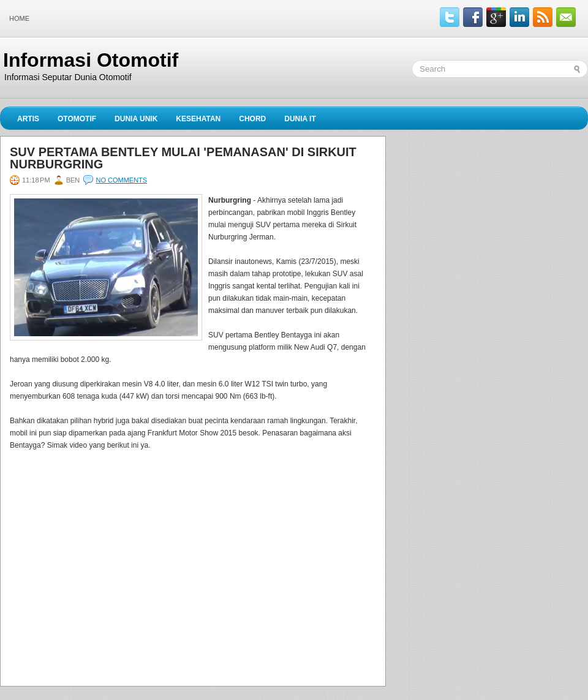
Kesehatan (198, 119)
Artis (28, 119)
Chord (252, 119)
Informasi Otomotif (91, 60)
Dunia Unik (136, 119)
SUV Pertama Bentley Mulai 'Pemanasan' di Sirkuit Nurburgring (183, 158)
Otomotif (77, 119)
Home (19, 18)
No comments (121, 180)
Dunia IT (300, 119)
